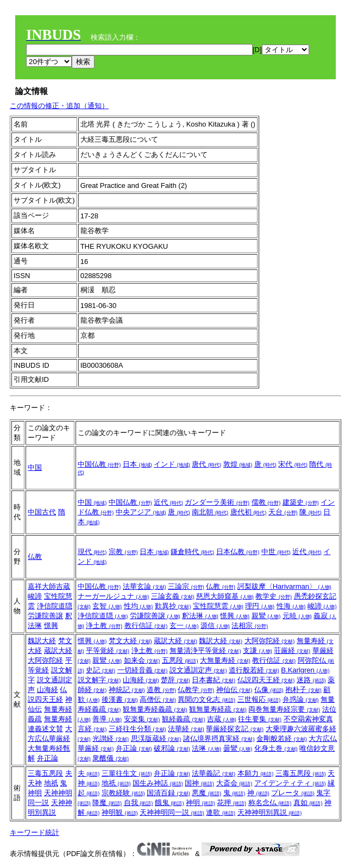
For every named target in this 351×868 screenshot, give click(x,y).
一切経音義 (143, 670)
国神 (199, 783)
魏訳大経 (42, 641)
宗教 (123, 552)
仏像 (269, 690)
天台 (283, 512)
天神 (35, 783)
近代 (168, 502)
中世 (276, 552)
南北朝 (210, 512)
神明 (35, 793)
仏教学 (196, 690)
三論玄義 (173, 596)
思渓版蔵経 (156, 738)
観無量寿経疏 (218, 709)
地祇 (51, 783)
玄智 (107, 606)
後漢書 (120, 699)
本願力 (256, 773)
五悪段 (180, 660)
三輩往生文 (127, 773)
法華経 (186, 729)
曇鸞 (238, 748)
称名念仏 (270, 803)
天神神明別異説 (270, 812)
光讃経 (111, 738)
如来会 (142, 660)
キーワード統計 (35, 832)
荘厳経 (292, 650)
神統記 (127, 690)
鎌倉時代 (192, 552)
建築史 (301, 502)
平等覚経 (108, 650)
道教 (161, 690)
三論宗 (186, 586)
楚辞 (175, 680)
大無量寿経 (225, 660)
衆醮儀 (111, 758)
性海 (291, 606)
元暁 (297, 616)
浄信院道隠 (55, 606)
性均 (139, 606)
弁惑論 (301, 699)
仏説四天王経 (266, 680)
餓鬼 (170, 803)
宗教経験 (123, 793)
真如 (308, 803)
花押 (231, 803)
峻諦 (35, 596)
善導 (107, 719)
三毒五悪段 (45, 773)
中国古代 (42, 512)
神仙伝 (234, 690)
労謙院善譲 (45, 616)
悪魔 (206, 793)
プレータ (293, 793)
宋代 (293, 464)
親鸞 (266, 616)
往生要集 (260, 719)
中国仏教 (99, 464)
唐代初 (249, 512)
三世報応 (259, 699)
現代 (92, 552)
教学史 (274, 596)
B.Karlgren (305, 670)
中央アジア (141, 512)
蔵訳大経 (58, 650)
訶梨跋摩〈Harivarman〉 (284, 586)
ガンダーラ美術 (217, 502)
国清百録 (168, 793)
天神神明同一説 (172, 812)
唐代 (206, 464)
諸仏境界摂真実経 (219, 738)
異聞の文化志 (206, 699)
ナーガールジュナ (114, 596)
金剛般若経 (282, 738)
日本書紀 (214, 680)
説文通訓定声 (198, 670)
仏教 (35, 556)
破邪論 (172, 748)
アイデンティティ (290, 783)
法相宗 (250, 625)
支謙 (258, 650)
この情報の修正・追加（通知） (59, 106)
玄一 (184, 625)
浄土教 (104, 625)
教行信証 (146, 625)
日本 (137, 464)
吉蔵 (222, 719)
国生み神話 (158, 783)
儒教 (266, 502)
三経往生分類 (137, 729)
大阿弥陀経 (45, 660)
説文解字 (99, 680)
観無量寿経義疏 (155, 709)
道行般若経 (254, 670)
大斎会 (234, 783)
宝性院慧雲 (218, 606)
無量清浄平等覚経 (205, 650)
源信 (215, 625)
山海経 (48, 690)
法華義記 (214, 773)
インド (172, 464)
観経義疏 (184, 719)
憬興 (51, 625)
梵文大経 (130, 641)
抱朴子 (303, 690)
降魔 (107, 803)
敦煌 (238, 464)
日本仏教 (238, 552)
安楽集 (142, 719)
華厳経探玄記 (235, 729)
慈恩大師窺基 (225, 596)
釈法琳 (200, 616)
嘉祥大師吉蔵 (49, 586)
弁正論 (48, 758)
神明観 (120, 812)
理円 (260, 606)
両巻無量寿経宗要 (284, 709)
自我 (139, 803)
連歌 (221, 812)
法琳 (206, 748)
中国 (35, 467)
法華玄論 (145, 586)
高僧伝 (158, 699)
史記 (101, 670)
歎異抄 (173, 606)
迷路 (311, 680)
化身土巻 (276, 748)
